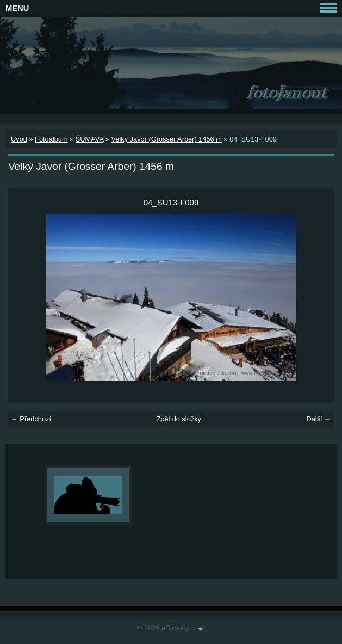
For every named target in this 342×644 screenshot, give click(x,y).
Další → (319, 419)
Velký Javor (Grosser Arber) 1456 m (166, 139)
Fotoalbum (51, 139)
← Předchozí (31, 419)
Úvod (19, 139)
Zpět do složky (179, 419)
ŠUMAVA (89, 139)
